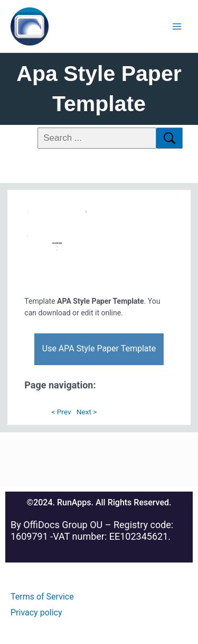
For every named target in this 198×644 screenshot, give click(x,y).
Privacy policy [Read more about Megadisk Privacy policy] (36, 613)
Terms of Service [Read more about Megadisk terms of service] (42, 597)
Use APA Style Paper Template (99, 348)
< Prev (61, 412)
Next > (87, 412)
